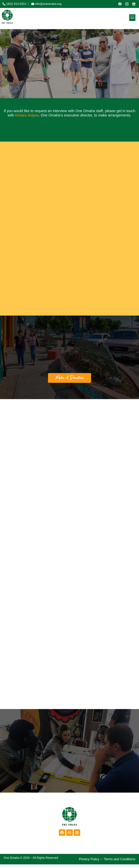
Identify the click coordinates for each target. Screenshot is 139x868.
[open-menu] (132, 18)
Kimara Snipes (27, 115)
